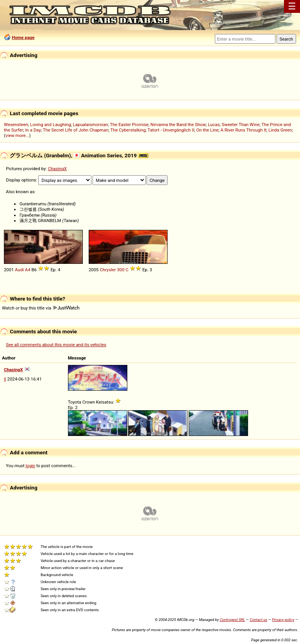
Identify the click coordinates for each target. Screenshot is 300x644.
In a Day (33, 130)
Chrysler (108, 270)
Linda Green (280, 130)
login (31, 466)
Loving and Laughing (50, 125)
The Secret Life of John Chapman (76, 130)
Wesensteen (16, 125)
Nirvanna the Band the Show (178, 125)
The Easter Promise (129, 125)
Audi (19, 270)
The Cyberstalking (128, 130)
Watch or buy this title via (41, 308)
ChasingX (57, 169)
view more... (17, 135)
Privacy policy (283, 620)
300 (121, 270)
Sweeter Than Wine (241, 125)
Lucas (214, 125)
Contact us (258, 620)
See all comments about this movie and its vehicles (56, 345)
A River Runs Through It (243, 130)
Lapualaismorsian (91, 125)
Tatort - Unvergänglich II (171, 130)
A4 (28, 270)
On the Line (207, 130)
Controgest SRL (232, 620)
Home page (23, 37)
